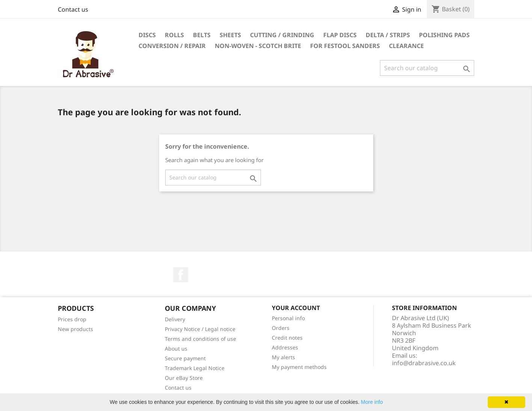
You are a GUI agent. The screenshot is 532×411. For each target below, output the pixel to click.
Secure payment (185, 358)
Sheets (230, 35)
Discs (147, 35)
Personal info (288, 318)
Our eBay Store (184, 378)
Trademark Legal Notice (195, 368)
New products (75, 329)
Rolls (174, 35)
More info (372, 402)
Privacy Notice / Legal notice (200, 329)
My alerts (283, 357)
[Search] (427, 68)
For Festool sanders (345, 46)
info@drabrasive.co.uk (424, 363)
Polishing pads (444, 35)
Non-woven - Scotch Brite (258, 46)
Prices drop (72, 319)
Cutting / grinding (282, 35)
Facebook (181, 275)
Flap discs (340, 35)
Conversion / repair (172, 46)
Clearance (406, 46)
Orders (281, 328)
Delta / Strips (388, 35)
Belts (202, 35)
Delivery (175, 319)
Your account (296, 308)
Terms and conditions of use (200, 339)
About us (176, 349)
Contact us (73, 9)
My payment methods (299, 367)
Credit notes (287, 338)
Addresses (285, 347)
